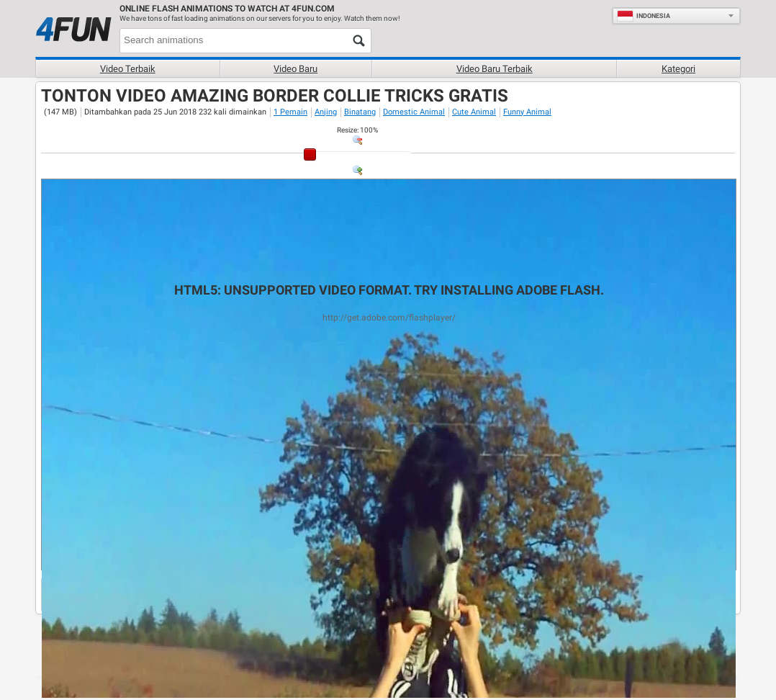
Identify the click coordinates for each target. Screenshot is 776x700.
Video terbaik (128, 69)
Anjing (326, 112)
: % (357, 130)
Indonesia (644, 16)
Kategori (678, 69)
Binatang (360, 112)
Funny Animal (527, 112)
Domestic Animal (414, 112)
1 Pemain (290, 112)
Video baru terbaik (495, 69)
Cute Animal (474, 112)
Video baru (295, 69)
